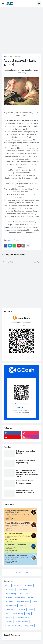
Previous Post (8, 262)
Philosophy (9, 602)
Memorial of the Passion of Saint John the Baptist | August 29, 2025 (17, 511)
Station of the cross (21, 622)
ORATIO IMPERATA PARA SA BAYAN (15, 545)
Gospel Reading (16, 57)
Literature (8, 598)
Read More (14, 518)
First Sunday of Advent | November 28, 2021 (25, 482)
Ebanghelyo (9, 590)
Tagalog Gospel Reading (13, 626)
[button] (3, 4)
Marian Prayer (20, 598)
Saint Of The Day (17, 614)
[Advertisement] (21, 30)
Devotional (28, 586)
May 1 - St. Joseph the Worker (14, 534)
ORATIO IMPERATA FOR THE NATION (16, 555)
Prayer (22, 606)
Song (28, 614)
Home (6, 57)
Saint (7, 614)
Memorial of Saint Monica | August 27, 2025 (26, 462)
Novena (31, 598)
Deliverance (17, 586)
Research (22, 610)
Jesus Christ (23, 594)
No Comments (8, 520)
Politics (35, 602)
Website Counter (22, 572)
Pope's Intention (11, 606)
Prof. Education (10, 610)
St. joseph (8, 622)
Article (7, 586)
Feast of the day (22, 590)
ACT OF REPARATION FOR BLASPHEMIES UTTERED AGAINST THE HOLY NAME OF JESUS (27, 474)
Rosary (31, 610)
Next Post (36, 262)
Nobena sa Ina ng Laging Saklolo (25, 452)
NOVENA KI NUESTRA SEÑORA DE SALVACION (25, 492)
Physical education (23, 602)
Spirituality (9, 618)
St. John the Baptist (22, 618)
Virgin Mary (29, 626)
